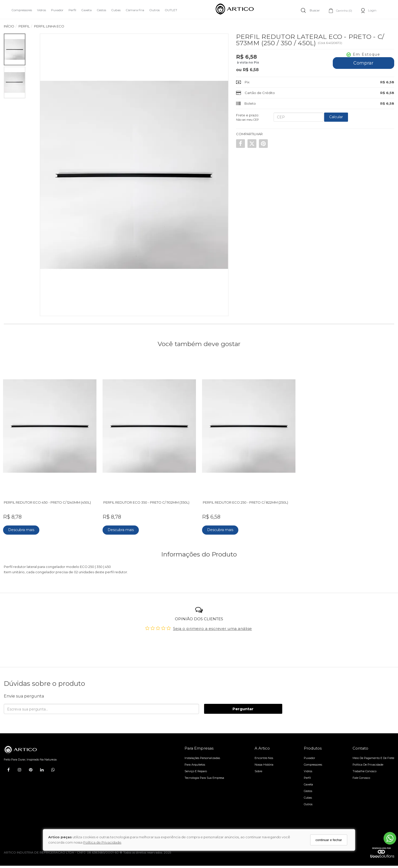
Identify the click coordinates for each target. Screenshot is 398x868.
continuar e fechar (329, 840)
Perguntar (243, 707)
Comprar (363, 63)
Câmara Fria (135, 10)
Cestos (101, 10)
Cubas (116, 10)
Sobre (258, 769)
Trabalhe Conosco (364, 769)
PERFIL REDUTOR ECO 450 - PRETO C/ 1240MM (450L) (48, 500)
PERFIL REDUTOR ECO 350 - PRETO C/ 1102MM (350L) (147, 500)
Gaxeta (86, 10)
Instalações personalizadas (202, 756)
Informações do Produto (199, 552)
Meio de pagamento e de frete (373, 756)
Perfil (72, 10)
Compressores (22, 10)
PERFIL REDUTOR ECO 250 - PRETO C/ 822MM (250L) (246, 500)
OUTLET (171, 10)
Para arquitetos (195, 762)
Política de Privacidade (102, 842)
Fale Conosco (361, 776)
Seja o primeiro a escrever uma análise (213, 626)
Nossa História (264, 762)
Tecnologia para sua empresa (204, 776)
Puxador (57, 10)
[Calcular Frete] (336, 117)
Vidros (42, 10)
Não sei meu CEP (247, 120)
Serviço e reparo (196, 769)
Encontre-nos (264, 756)
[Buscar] (310, 10)
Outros (154, 10)
